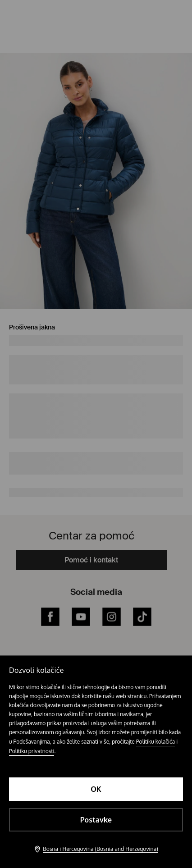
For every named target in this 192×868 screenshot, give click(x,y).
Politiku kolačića (155, 742)
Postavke (96, 820)
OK (96, 789)
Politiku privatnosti (32, 751)
